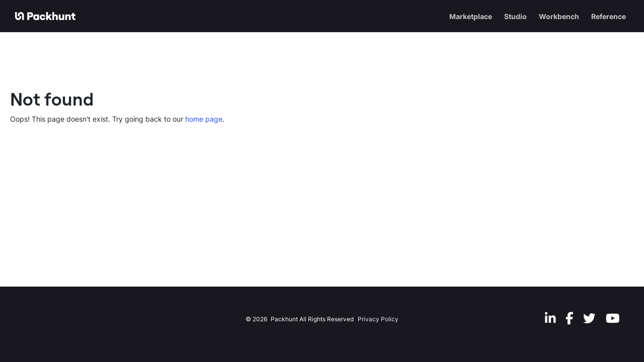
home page (204, 119)
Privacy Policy (378, 319)
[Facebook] (569, 318)
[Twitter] (589, 318)
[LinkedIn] (550, 318)
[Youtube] (613, 318)
